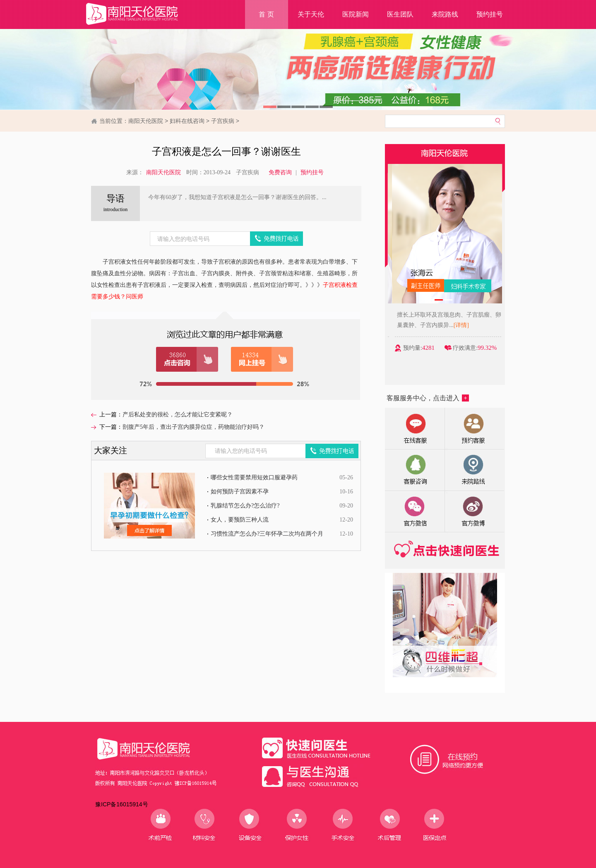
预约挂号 (490, 14)
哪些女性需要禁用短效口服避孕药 (254, 477)
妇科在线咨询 (187, 121)
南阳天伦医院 (146, 121)
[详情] (489, 325)
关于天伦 (311, 14)
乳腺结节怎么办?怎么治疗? (245, 506)
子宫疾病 (223, 121)
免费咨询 (280, 172)
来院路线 (445, 14)
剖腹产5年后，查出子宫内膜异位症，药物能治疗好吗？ (193, 427)
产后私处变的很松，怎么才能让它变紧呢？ (178, 415)
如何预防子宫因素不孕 (240, 492)
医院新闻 (356, 14)
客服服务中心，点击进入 (428, 398)
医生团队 (400, 14)
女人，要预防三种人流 (240, 520)
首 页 (266, 14)
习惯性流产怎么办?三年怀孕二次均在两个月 (267, 534)
